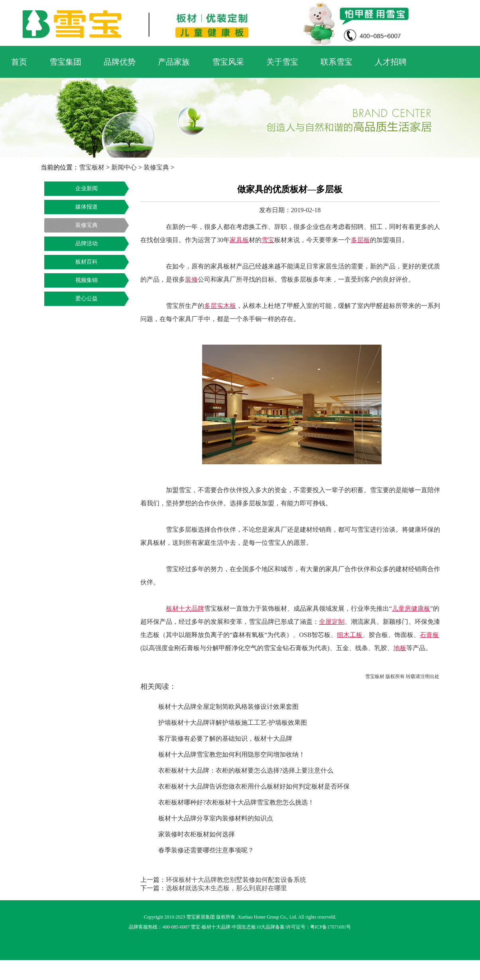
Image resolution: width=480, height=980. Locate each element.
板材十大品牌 (216, 927)
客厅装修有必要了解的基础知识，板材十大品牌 (225, 738)
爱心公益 (87, 299)
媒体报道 (87, 207)
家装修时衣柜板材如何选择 (197, 834)
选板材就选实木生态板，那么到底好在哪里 (226, 888)
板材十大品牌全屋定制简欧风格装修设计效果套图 (228, 707)
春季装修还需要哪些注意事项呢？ (206, 850)
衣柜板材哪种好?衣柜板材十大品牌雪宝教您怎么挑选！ (236, 802)
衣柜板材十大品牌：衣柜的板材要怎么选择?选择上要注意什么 (246, 770)
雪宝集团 (65, 62)
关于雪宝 (282, 62)
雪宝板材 (92, 167)
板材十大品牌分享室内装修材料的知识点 (216, 818)
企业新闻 (87, 188)
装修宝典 (156, 167)
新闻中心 (124, 167)
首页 (19, 62)
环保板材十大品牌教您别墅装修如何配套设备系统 (236, 880)
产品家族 (174, 62)
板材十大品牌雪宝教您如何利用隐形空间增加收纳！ (232, 754)
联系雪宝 (336, 62)
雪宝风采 (228, 62)
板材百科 (87, 262)
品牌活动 (87, 244)
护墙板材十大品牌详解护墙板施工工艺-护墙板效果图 (233, 723)
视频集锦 (87, 280)
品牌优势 (120, 62)
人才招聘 (391, 62)
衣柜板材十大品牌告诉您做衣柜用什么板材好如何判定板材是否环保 (254, 786)
